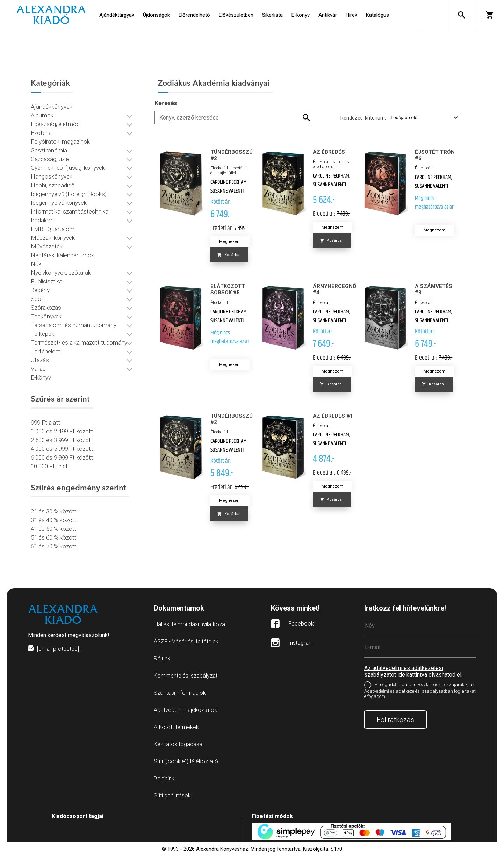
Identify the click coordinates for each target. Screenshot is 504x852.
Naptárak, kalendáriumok (62, 255)
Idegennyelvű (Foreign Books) (69, 194)
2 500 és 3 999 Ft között (62, 440)
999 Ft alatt (45, 423)
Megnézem (230, 242)
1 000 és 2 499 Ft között (62, 431)
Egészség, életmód (55, 124)
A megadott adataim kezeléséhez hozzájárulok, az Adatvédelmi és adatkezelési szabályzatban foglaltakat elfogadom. (420, 690)
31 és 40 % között (54, 520)
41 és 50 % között (54, 529)
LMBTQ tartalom (53, 229)
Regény (40, 290)
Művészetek (47, 246)
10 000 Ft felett (50, 466)
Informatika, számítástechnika (70, 211)
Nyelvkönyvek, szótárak (61, 273)
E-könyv (41, 377)
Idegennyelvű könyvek (59, 203)
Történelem (46, 351)
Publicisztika (46, 281)
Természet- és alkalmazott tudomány (79, 342)
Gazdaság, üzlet (51, 159)
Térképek (42, 334)
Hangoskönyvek (52, 176)
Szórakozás (46, 308)
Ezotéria (41, 133)
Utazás (40, 360)
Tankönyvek (46, 316)
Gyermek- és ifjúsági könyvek (68, 168)
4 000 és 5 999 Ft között (62, 449)
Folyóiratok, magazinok (60, 142)
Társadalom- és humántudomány (74, 325)
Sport (38, 299)
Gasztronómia (49, 150)
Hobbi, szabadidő (53, 185)
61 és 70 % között (54, 546)
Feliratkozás (395, 720)
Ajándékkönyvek (52, 107)
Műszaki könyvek (53, 238)
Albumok (42, 115)
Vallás (38, 369)
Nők (36, 264)
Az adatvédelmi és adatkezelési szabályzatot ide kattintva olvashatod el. (413, 671)
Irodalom (42, 220)
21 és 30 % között (54, 511)
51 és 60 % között (54, 537)
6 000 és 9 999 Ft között (62, 457)
